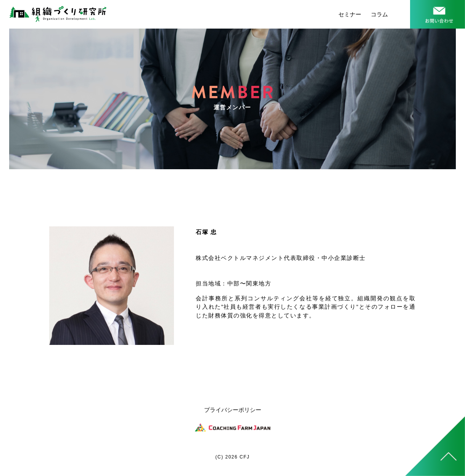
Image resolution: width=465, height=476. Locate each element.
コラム (379, 14)
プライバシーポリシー (233, 410)
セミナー (350, 14)
